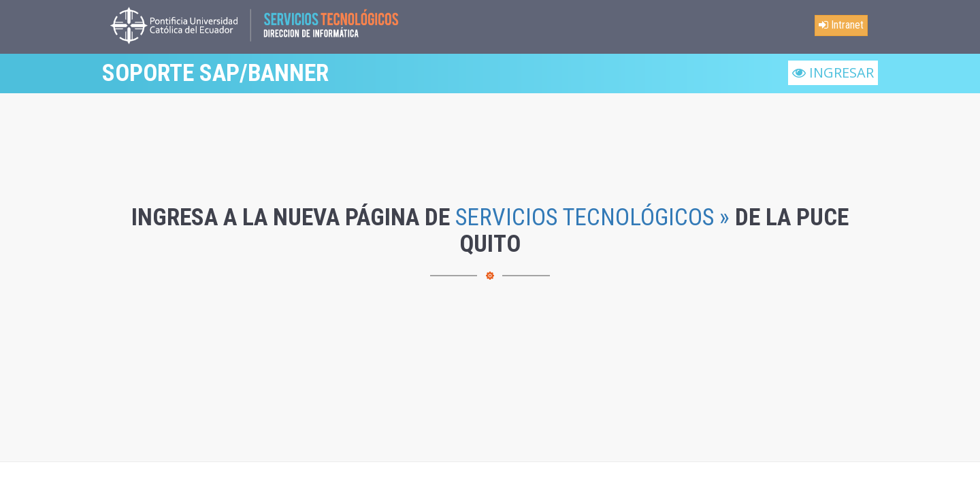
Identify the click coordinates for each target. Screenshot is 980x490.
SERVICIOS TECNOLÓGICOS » (592, 217)
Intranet (841, 25)
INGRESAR (833, 72)
